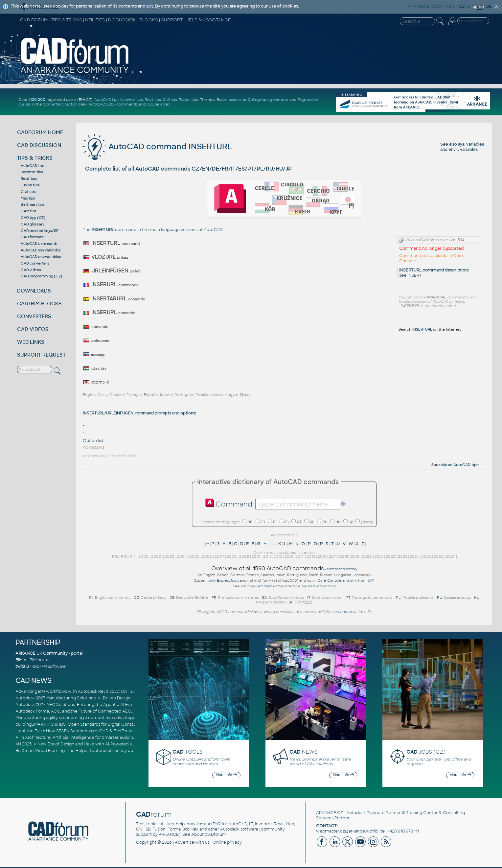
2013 (289, 556)
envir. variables (463, 150)
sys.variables (159, 104)
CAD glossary (33, 224)
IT (275, 522)
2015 (311, 556)
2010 (256, 556)
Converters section (60, 104)
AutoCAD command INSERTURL (157, 146)
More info (226, 775)
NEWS (304, 752)
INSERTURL (422, 329)
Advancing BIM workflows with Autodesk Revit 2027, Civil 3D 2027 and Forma (92, 692)
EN (91, 598)
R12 (115, 556)
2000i (157, 556)
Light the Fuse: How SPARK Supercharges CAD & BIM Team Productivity (87, 731)
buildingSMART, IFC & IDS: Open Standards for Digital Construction (82, 724)
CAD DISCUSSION (39, 145)
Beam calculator (231, 100)
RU (325, 522)
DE (250, 522)
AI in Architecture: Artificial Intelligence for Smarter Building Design (83, 738)
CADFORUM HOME (40, 132)
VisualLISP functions (319, 586)
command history (342, 569)
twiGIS (22, 667)
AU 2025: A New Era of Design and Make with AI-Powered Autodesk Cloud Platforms (99, 744)
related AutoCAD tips (459, 465)
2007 (219, 556)
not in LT (254, 581)
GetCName (265, 586)
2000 (143, 556)
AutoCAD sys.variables (41, 250)
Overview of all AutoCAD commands (267, 569)
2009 (244, 556)
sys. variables (471, 144)
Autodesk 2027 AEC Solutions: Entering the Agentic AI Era (74, 705)
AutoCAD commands (39, 244)
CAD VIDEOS (33, 329)
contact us (347, 612)
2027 (450, 556)
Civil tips (170, 100)
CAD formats (32, 237)
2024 (414, 556)
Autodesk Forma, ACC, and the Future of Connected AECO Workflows (86, 711)
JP (351, 522)
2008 (232, 556)
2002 (170, 556)
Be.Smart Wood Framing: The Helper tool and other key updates (80, 751)
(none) (367, 522)
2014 (300, 556)
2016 (322, 556)
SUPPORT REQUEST (41, 355)
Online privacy (227, 842)
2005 (194, 556)
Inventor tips (132, 100)
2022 (390, 556)
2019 (355, 556)
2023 (402, 556)
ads (150, 6)
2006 (207, 556)
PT (299, 522)
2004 (182, 556)
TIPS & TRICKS (35, 158)
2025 (426, 556)
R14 (133, 556)
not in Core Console (324, 581)
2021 (379, 556)
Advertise (184, 842)
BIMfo (21, 660)
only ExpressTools (224, 581)
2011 (267, 556)
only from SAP (362, 581)
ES (286, 522)
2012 (278, 556)
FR (263, 522)
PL (312, 522)
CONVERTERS (34, 316)
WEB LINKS (31, 342)
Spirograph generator (268, 100)
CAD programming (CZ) (41, 276)
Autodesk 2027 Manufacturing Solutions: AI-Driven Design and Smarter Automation (99, 698)
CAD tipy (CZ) (33, 218)
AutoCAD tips (106, 100)
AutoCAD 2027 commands (113, 104)
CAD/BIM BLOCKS (39, 304)
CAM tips (29, 211)
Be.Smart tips (33, 204)
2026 (438, 556)
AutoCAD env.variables (41, 257)
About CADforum (209, 834)
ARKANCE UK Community (42, 653)
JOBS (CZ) (426, 752)
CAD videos (31, 270)
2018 (344, 556)
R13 (124, 556)
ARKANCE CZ (330, 813)
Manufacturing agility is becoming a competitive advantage (75, 718)
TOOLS (188, 752)
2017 (333, 556)
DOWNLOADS (34, 291)
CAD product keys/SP (39, 231)
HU (338, 522)
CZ (136, 598)
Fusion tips (188, 100)
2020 (367, 556)
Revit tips (153, 100)
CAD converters (35, 263)
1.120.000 (37, 100)
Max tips (28, 198)
